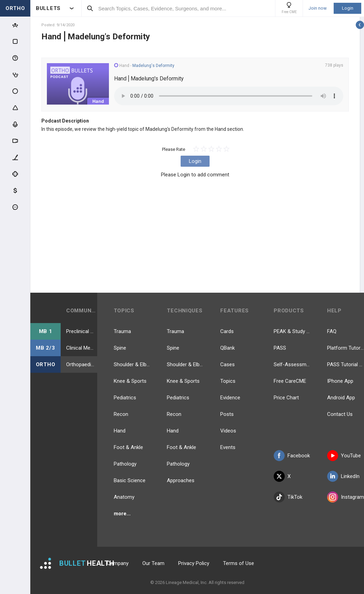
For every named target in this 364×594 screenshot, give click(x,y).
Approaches (181, 480)
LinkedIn (343, 476)
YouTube (344, 456)
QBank (228, 348)
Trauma (122, 331)
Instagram (346, 497)
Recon (121, 414)
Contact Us (340, 414)
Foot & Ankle (128, 447)
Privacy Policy (194, 563)
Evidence (230, 398)
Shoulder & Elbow (132, 364)
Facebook (292, 456)
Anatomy (124, 497)
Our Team (153, 563)
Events (228, 447)
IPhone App (340, 381)
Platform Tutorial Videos (346, 348)
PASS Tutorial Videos (346, 364)
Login (348, 8)
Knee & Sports (130, 381)
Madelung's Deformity (153, 66)
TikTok (288, 497)
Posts (227, 414)
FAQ (332, 331)
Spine (120, 348)
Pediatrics (125, 398)
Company (118, 563)
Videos (228, 431)
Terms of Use (239, 563)
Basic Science (130, 480)
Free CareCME (290, 381)
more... (122, 514)
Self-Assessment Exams (292, 364)
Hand (120, 431)
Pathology (125, 464)
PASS (280, 348)
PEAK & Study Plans (292, 331)
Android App (341, 398)
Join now (318, 8)
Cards (227, 331)
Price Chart (286, 398)
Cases (228, 364)
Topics (228, 381)
